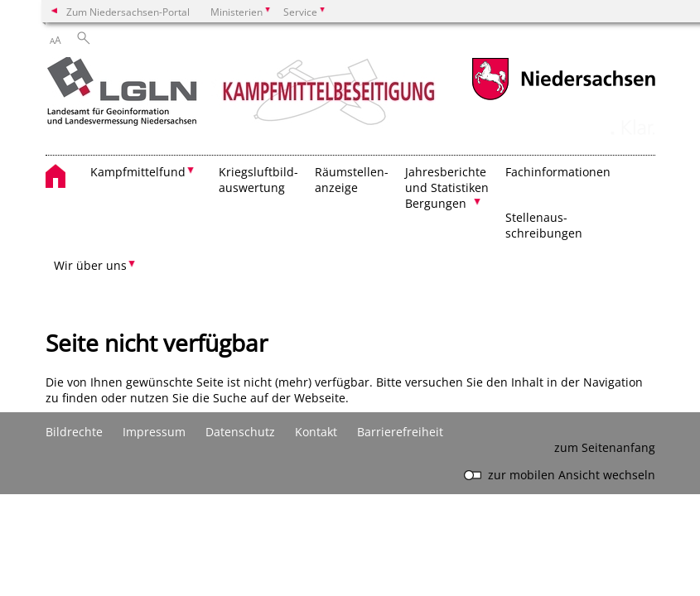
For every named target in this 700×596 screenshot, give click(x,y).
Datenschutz (240, 432)
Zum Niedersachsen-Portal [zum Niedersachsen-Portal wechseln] (128, 12)
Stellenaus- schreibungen (544, 225)
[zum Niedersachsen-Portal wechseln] (563, 98)
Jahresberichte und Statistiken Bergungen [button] (447, 187)
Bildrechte (74, 432)
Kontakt (316, 432)
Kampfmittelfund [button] (138, 172)
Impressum (154, 432)
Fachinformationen (558, 172)
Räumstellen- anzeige (352, 180)
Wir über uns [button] (90, 265)
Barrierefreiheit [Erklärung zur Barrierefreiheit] (400, 432)
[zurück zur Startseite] (243, 94)
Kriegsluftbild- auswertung (258, 180)
